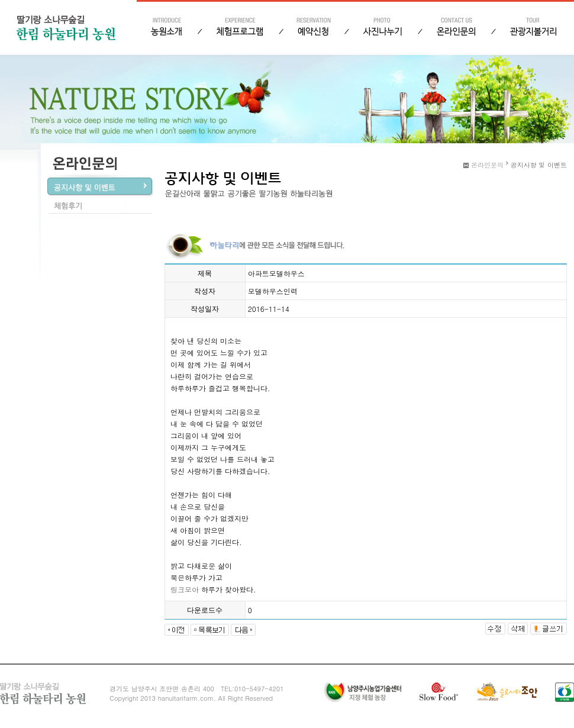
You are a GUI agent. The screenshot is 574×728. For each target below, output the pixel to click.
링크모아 (185, 589)
